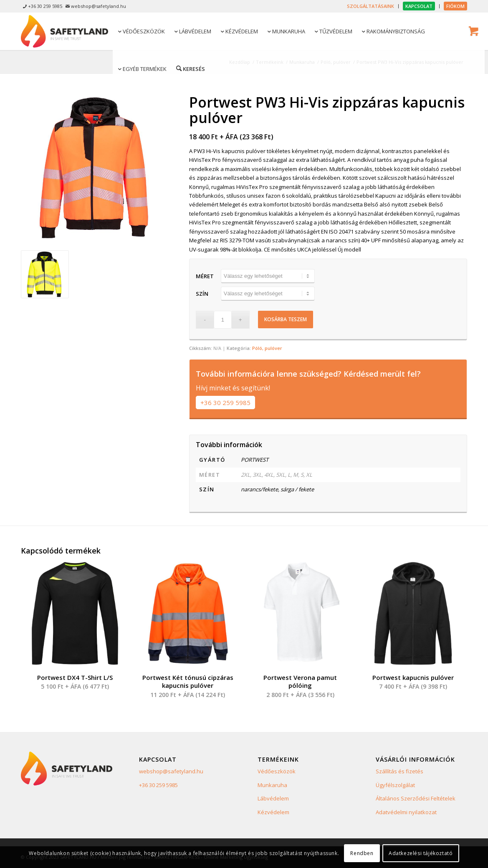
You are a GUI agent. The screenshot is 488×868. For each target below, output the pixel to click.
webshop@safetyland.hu (171, 771)
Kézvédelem (273, 812)
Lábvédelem (273, 798)
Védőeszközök (277, 771)
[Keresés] (190, 68)
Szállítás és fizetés (400, 771)
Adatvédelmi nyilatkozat (406, 812)
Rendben (362, 853)
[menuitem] (371, 6)
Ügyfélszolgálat (395, 785)
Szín (202, 294)
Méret (205, 276)
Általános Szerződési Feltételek (416, 798)
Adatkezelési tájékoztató (421, 853)
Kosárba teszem (286, 319)
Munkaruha (272, 785)
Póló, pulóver (267, 348)
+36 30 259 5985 (225, 403)
